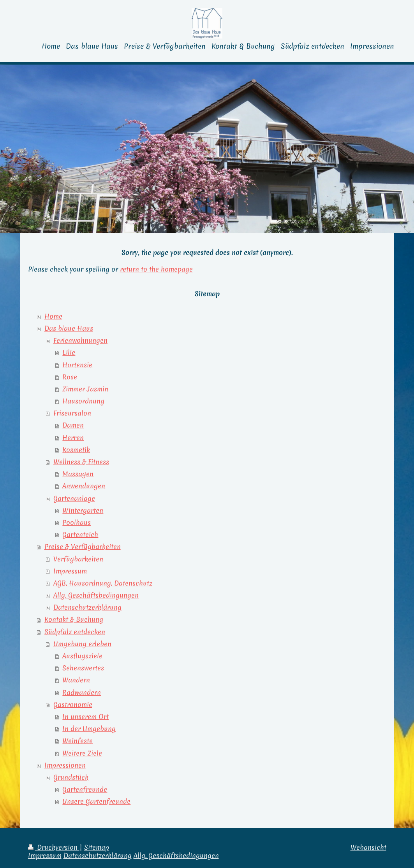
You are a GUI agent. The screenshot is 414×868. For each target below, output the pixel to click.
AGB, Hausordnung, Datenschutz (103, 583)
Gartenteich (80, 535)
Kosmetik (76, 450)
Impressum (70, 571)
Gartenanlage (74, 498)
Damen (73, 425)
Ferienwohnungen (80, 340)
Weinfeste (78, 741)
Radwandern (82, 693)
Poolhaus (77, 523)
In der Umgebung (89, 729)
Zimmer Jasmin (85, 389)
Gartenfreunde (85, 789)
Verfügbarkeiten (78, 559)
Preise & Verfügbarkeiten (83, 547)
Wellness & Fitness (81, 462)
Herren (73, 438)
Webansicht (368, 847)
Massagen (78, 474)
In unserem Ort (85, 717)
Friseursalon (72, 413)
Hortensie (77, 365)
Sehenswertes (83, 668)
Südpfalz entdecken (75, 632)
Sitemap (97, 847)
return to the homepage (156, 269)
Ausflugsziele (82, 656)
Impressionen (65, 765)
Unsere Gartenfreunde (96, 801)
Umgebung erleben (82, 644)
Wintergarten (83, 510)
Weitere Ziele (82, 753)
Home (53, 316)
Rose (70, 377)
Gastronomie (73, 705)
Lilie (69, 352)
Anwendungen (84, 486)
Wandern (76, 680)
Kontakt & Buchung (74, 619)
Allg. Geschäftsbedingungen (96, 595)
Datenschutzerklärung (87, 607)
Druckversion (54, 847)
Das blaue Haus (69, 328)
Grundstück (71, 777)
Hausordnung (83, 401)
